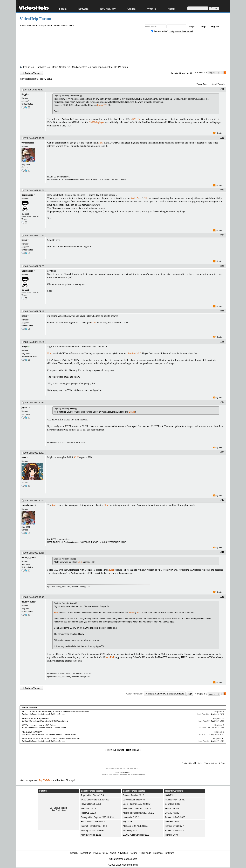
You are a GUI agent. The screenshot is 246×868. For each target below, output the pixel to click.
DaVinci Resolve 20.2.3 (134, 795)
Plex (139, 198)
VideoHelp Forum (35, 19)
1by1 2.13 (128, 822)
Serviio (131, 353)
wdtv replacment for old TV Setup (110, 67)
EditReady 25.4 (130, 830)
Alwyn (25, 347)
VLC (139, 353)
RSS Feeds (145, 853)
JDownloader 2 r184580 (134, 800)
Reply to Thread (31, 73)
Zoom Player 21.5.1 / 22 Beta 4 (137, 804)
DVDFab (137, 119)
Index (23, 26)
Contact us (85, 853)
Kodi (101, 143)
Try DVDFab (45, 780)
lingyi (24, 94)
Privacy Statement (212, 763)
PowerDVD (102, 105)
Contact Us (187, 763)
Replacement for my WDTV (35, 718)
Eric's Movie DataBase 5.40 (94, 822)
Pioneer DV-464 (172, 835)
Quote (218, 133)
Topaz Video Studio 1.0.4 (92, 795)
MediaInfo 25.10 (88, 808)
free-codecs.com (128, 859)
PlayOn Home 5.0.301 (91, 804)
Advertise (123, 853)
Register (215, 26)
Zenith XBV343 (172, 808)
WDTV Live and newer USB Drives (39, 725)
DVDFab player (97, 122)
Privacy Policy (101, 853)
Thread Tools (202, 84)
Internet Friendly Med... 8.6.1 (94, 826)
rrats (24, 457)
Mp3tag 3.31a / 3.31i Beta (93, 830)
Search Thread (217, 84)
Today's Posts (45, 26)
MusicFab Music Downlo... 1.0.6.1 (138, 813)
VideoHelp (198, 763)
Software (83, 9)
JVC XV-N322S (172, 813)
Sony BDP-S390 (172, 804)
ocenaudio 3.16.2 (131, 817)
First (212, 73)
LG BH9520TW (172, 822)
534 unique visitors (59, 808)
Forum (63, 9)
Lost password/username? (181, 31)
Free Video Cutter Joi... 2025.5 (137, 808)
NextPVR (110, 657)
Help (203, 26)
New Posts (32, 26)
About (171, 9)
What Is (152, 9)
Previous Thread (116, 750)
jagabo (25, 407)
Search (65, 26)
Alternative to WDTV (32, 732)
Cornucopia (27, 195)
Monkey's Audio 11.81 (91, 835)
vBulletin (128, 772)
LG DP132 (170, 795)
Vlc (146, 198)
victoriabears (28, 143)
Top (190, 694)
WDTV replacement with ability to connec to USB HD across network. (56, 712)
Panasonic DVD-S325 (175, 817)
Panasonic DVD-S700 (175, 830)
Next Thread (133, 750)
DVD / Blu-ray (108, 9)
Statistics (158, 853)
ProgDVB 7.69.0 (88, 813)
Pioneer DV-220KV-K (175, 826)
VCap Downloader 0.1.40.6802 (95, 800)
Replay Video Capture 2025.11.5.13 (97, 817)
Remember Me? (160, 31)
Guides (131, 9)
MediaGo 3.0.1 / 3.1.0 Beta (135, 826)
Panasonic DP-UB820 (175, 800)
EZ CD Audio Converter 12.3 (136, 835)
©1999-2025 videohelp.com (123, 865)
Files (72, 26)
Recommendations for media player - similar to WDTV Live (51, 739)
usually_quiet (28, 557)
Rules (57, 26)
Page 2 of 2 (202, 72)
